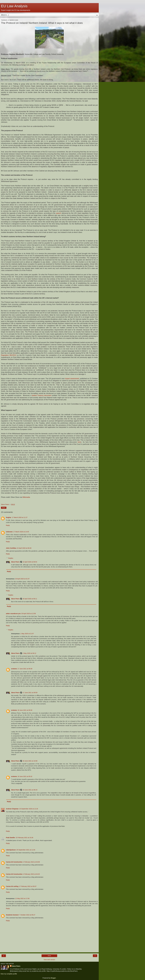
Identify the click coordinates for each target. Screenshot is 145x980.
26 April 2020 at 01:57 (22, 579)
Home (49, 956)
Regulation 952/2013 (9, 355)
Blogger (53, 978)
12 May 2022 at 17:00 (22, 898)
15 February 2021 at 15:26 (24, 838)
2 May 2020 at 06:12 (29, 653)
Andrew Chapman (12, 809)
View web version (49, 960)
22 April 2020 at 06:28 (24, 548)
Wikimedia (26, 497)
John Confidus (11, 548)
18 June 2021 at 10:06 (30, 761)
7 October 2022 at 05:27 (27, 915)
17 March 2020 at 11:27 (20, 517)
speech (59, 213)
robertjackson (11, 850)
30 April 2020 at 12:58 (28, 614)
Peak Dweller (11, 838)
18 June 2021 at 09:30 (25, 710)
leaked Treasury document (42, 395)
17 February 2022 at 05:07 (28, 886)
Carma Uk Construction (14, 862)
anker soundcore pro (13, 614)
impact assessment (72, 379)
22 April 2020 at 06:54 (30, 562)
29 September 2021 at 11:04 (26, 850)
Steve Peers (15, 562)
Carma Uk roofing (12, 886)
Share (4, 508)
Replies (11, 558)
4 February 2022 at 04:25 (31, 874)
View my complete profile (9, 974)
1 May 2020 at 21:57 (27, 634)
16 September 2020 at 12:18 (28, 809)
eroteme (14, 669)
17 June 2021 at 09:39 (25, 669)
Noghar (9, 517)
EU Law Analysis (14, 6)
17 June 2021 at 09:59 (30, 693)
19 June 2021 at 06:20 (30, 790)
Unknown (9, 532)
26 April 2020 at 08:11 (30, 599)
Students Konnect (12, 915)
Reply (8, 525)
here (79, 442)
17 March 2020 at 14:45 (21, 532)
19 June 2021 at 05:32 (25, 776)
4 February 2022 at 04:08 (31, 862)
